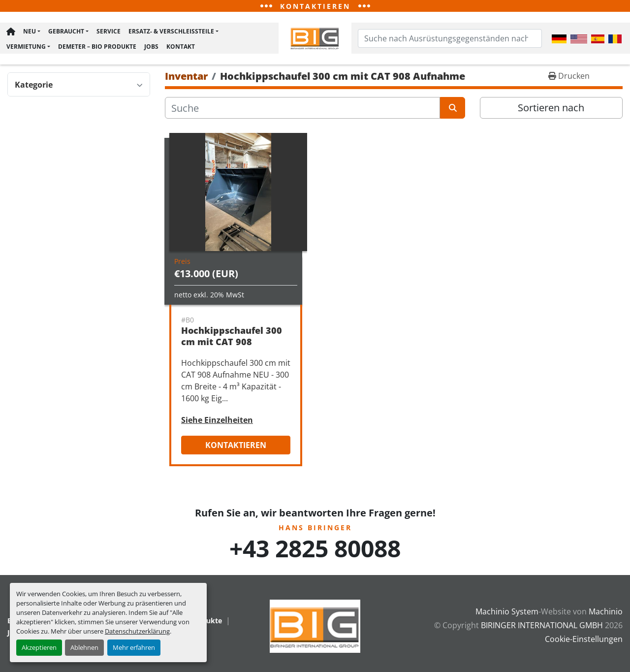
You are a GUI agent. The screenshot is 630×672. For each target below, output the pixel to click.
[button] (31, 32)
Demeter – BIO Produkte (97, 47)
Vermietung (26, 47)
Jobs (151, 47)
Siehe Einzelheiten (217, 421)
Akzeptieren (39, 647)
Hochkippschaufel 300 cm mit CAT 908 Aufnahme (232, 343)
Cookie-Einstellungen (584, 640)
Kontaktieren (236, 447)
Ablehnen (84, 647)
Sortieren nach (551, 109)
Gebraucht (66, 32)
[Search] (450, 39)
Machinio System (507, 613)
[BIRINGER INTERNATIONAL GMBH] (315, 627)
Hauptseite (10, 32)
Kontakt (180, 47)
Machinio (606, 613)
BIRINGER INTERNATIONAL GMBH (542, 627)
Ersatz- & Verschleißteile (171, 32)
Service (108, 32)
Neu (29, 32)
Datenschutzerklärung (137, 631)
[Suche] (302, 109)
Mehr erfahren (134, 647)
